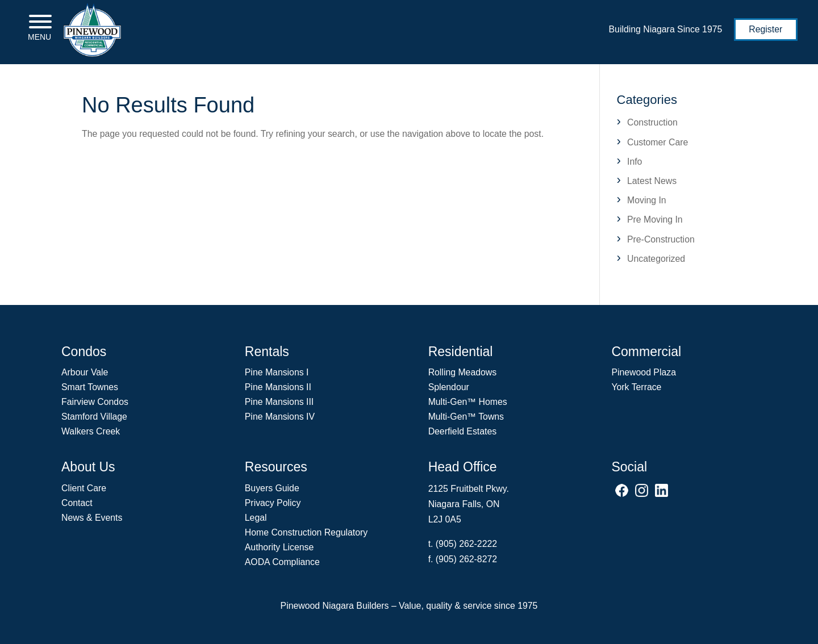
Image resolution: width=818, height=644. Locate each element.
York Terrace (636, 387)
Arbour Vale (85, 372)
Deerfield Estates (463, 431)
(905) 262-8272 (466, 559)
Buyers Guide (272, 488)
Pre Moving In (655, 219)
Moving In (647, 200)
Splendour (449, 387)
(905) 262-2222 (466, 544)
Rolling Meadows (463, 372)
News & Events (92, 518)
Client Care (84, 488)
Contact (77, 503)
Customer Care (658, 142)
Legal (256, 518)
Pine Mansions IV (280, 417)
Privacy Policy (273, 503)
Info (635, 162)
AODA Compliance (282, 562)
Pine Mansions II (278, 387)
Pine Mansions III (279, 402)
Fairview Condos (95, 402)
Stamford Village (94, 417)
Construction (652, 122)
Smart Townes (90, 387)
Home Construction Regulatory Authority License (306, 540)
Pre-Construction (661, 239)
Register (765, 29)
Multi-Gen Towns (466, 417)
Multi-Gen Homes (468, 402)
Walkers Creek (91, 431)
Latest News (652, 181)
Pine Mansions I (277, 372)
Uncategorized (656, 259)
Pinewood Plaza (644, 372)
